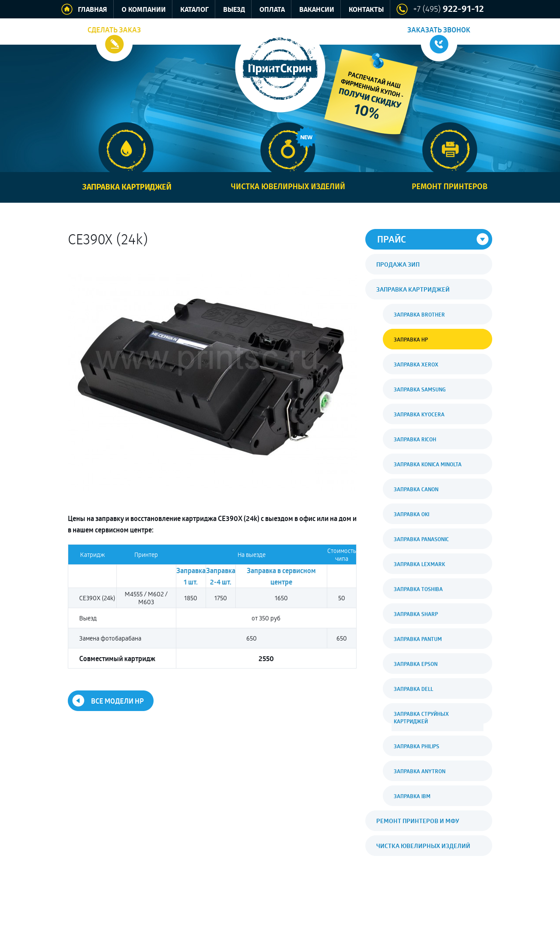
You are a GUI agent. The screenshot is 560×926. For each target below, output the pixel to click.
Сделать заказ (114, 30)
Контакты (366, 10)
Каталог (194, 10)
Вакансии (317, 10)
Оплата (272, 10)
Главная (93, 10)
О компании (144, 10)
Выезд (234, 10)
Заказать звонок (439, 30)
